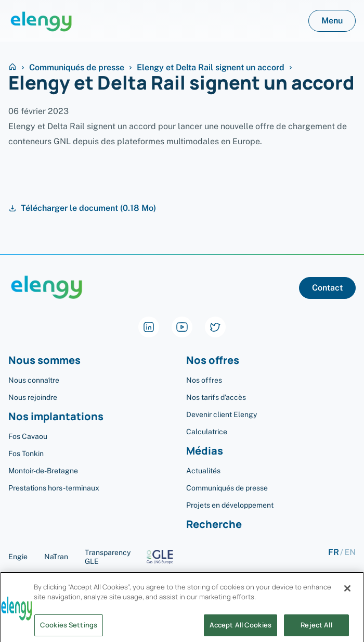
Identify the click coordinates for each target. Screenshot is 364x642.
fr (334, 553)
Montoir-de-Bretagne (43, 471)
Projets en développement (230, 505)
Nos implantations (56, 417)
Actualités (203, 471)
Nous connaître (34, 380)
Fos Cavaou (28, 436)
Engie (18, 557)
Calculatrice (207, 432)
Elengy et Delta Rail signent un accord (211, 68)
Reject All (316, 628)
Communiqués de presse (77, 68)
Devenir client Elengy (222, 414)
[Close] (347, 592)
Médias (205, 451)
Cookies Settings (69, 628)
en (350, 553)
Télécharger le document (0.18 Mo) (82, 208)
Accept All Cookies (240, 628)
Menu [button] (332, 21)
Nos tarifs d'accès (216, 397)
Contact (327, 288)
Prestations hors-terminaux (54, 488)
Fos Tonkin (26, 454)
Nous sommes (44, 361)
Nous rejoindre (33, 397)
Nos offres (213, 361)
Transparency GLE (133, 557)
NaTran (56, 557)
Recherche (214, 525)
